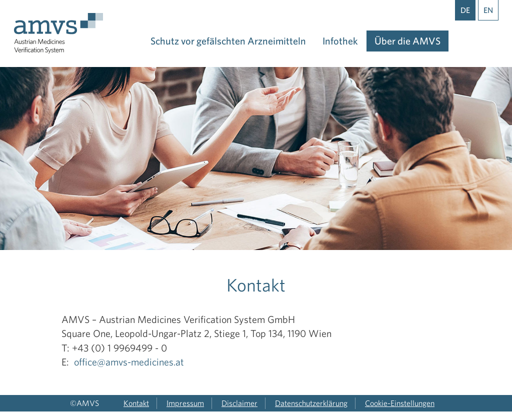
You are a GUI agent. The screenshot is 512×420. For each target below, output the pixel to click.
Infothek (340, 41)
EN (488, 10)
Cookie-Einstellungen (400, 403)
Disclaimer (239, 403)
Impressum (185, 403)
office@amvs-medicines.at (129, 362)
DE (465, 10)
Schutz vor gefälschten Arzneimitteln (228, 41)
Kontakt (136, 403)
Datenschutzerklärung (311, 403)
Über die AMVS (407, 41)
